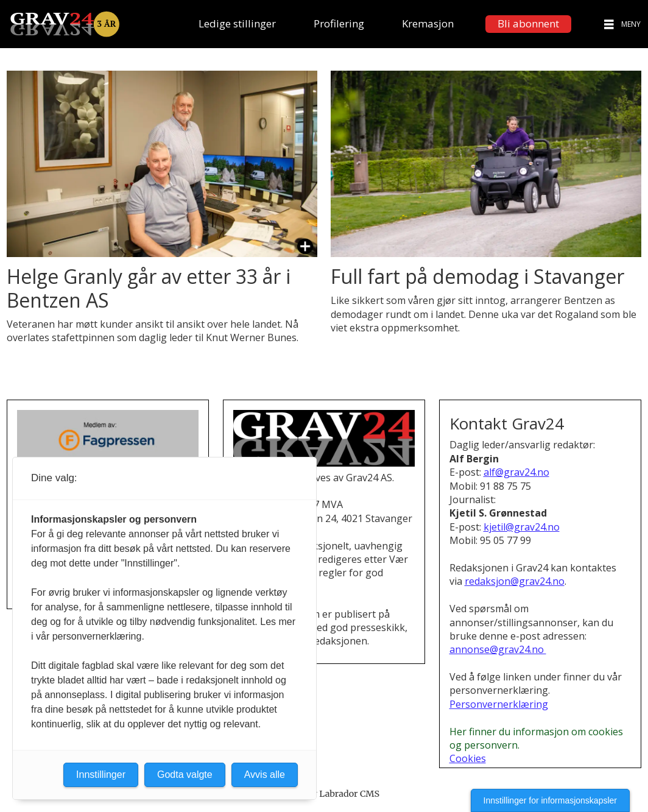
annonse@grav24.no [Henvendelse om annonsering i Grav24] (498, 649)
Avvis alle (265, 775)
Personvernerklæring (499, 704)
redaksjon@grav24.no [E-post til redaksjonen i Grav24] (515, 581)
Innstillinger (101, 775)
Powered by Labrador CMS (324, 794)
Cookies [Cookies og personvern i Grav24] (468, 758)
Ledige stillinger (237, 23)
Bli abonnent (528, 23)
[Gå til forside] (65, 24)
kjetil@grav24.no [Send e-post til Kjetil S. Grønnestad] (522, 527)
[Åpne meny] (609, 24)
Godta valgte (185, 775)
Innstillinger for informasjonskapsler (550, 800)
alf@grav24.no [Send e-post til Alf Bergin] (516, 472)
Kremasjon (428, 23)
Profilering (339, 23)
